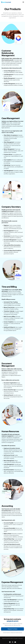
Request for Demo (13, 631)
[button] (23, 2)
